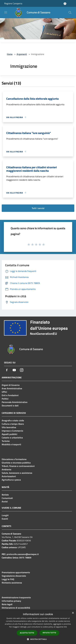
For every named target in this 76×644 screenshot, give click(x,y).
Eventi (5, 519)
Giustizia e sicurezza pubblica (16, 463)
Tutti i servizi (38, 208)
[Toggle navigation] (6, 12)
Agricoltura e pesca (11, 480)
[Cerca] (70, 13)
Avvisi (5, 501)
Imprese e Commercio (12, 431)
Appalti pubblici (9, 434)
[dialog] (38, 627)
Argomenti (22, 54)
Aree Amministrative (12, 388)
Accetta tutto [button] (27, 633)
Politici (5, 399)
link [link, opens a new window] (65, 627)
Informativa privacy (11, 601)
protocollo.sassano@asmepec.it (23, 554)
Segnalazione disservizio (14, 576)
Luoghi (5, 515)
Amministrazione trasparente (16, 597)
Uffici (4, 392)
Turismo (6, 441)
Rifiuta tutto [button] (49, 633)
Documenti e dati (10, 406)
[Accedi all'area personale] (65, 4)
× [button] (73, 613)
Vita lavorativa (9, 427)
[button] (38, 639)
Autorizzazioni (9, 476)
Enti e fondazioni (10, 395)
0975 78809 (25, 558)
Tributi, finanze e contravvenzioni (18, 466)
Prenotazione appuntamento (16, 572)
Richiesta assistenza (12, 583)
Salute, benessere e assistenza (17, 473)
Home (10, 54)
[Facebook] (7, 370)
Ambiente (6, 469)
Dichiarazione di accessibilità (16, 608)
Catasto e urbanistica (12, 438)
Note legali (7, 604)
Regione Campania (13, 3)
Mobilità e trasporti (11, 444)
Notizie (5, 495)
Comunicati (7, 498)
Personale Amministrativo (15, 402)
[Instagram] (22, 370)
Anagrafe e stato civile (13, 420)
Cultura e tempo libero (13, 424)
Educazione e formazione (14, 459)
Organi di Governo (11, 385)
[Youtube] (14, 370)
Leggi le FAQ (8, 579)
